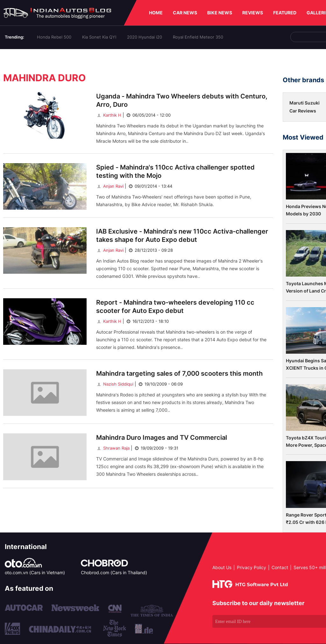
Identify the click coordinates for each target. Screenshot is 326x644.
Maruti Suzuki (305, 103)
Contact (280, 567)
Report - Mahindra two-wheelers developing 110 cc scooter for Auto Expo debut (175, 307)
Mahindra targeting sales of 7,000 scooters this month (179, 373)
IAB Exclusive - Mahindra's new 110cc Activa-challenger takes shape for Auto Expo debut (182, 235)
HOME (156, 13)
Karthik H (109, 115)
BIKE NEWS (220, 13)
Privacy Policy (252, 567)
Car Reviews (303, 111)
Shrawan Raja (113, 448)
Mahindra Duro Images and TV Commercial (162, 438)
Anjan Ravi (110, 186)
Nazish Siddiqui (115, 384)
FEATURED (285, 13)
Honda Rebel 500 (54, 37)
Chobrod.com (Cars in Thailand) (114, 572)
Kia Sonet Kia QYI (99, 37)
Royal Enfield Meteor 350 (198, 37)
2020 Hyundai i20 (145, 37)
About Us (222, 567)
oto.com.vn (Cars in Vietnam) (35, 572)
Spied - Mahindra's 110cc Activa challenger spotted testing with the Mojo (175, 171)
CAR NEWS (185, 13)
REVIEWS (253, 13)
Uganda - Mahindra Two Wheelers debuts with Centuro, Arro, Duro (182, 100)
